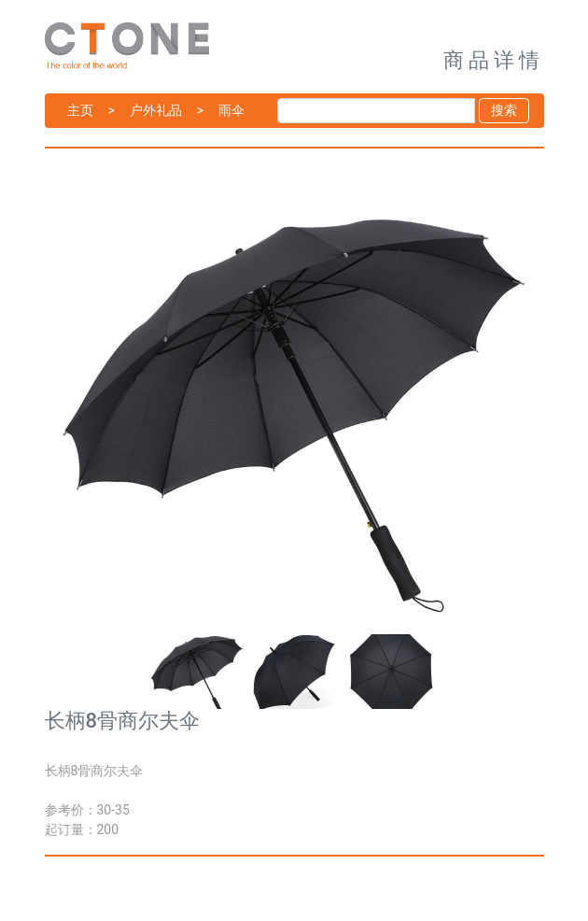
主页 (80, 110)
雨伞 (231, 110)
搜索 (504, 110)
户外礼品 (156, 110)
